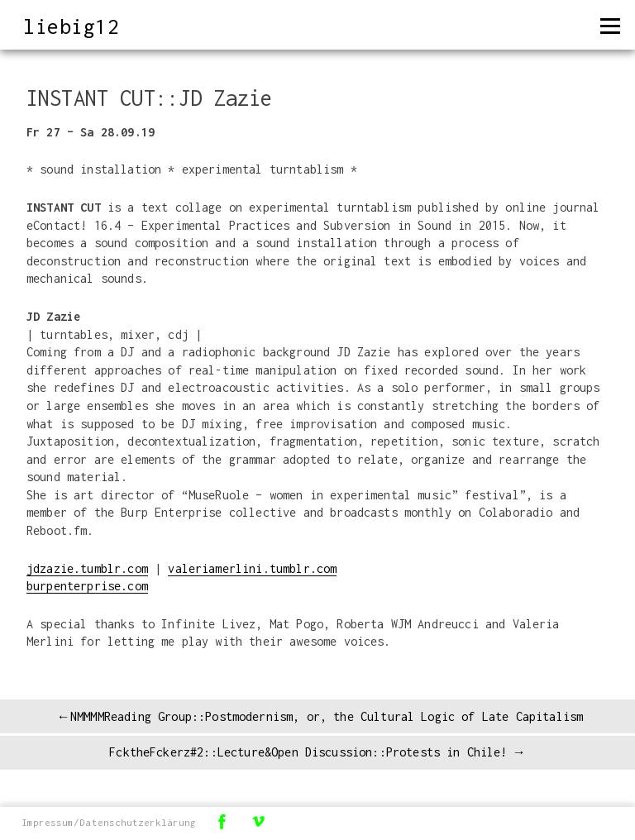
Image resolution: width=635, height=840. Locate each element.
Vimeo (258, 821)
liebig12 (71, 26)
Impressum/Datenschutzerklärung (109, 822)
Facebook (222, 821)
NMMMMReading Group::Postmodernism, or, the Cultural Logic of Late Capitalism (327, 716)
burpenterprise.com (87, 586)
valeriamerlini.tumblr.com (252, 568)
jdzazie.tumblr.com (87, 568)
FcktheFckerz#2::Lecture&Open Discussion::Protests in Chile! (308, 752)
